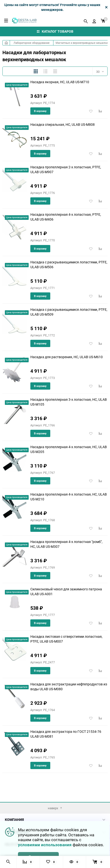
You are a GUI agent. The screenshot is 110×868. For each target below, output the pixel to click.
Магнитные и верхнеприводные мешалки (82, 43)
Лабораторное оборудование (32, 43)
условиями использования (45, 845)
